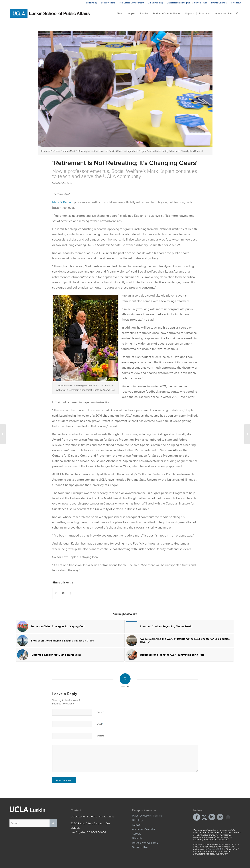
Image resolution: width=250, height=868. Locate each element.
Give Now (236, 3)
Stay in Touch (201, 3)
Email (100, 724)
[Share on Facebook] (56, 593)
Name (100, 712)
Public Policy (91, 3)
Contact (137, 825)
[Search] (237, 13)
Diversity (137, 838)
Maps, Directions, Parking (147, 816)
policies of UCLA (213, 849)
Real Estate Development (131, 3)
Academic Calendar (144, 829)
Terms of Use (140, 847)
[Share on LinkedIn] (71, 593)
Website (101, 736)
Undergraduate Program (179, 3)
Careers (137, 834)
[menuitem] (120, 13)
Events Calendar (219, 3)
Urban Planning (155, 3)
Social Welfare (108, 3)
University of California (145, 843)
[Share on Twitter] (63, 593)
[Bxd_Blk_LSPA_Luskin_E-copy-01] (50, 13)
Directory (137, 820)
